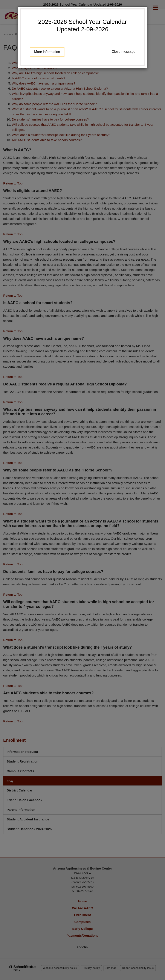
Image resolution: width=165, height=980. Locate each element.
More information (47, 52)
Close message (124, 52)
